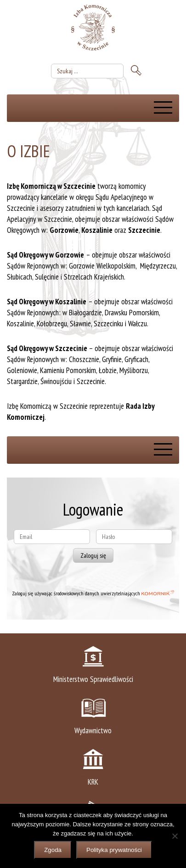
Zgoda (53, 850)
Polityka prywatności (114, 850)
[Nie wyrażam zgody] (175, 836)
